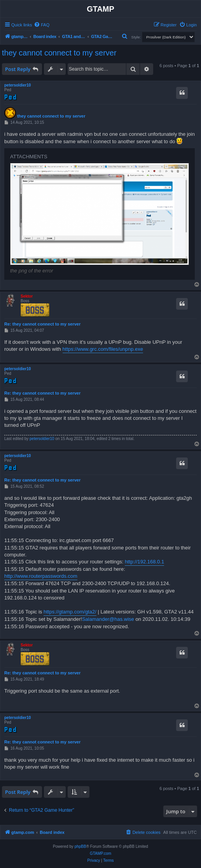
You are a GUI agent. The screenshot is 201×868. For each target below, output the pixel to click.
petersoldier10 (17, 85)
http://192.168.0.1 (144, 562)
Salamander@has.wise (108, 619)
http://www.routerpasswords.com (41, 576)
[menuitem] (42, 25)
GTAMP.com (100, 853)
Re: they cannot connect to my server (42, 324)
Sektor (27, 296)
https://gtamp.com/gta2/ (70, 612)
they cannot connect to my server (59, 53)
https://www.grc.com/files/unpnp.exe (103, 349)
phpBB (80, 846)
